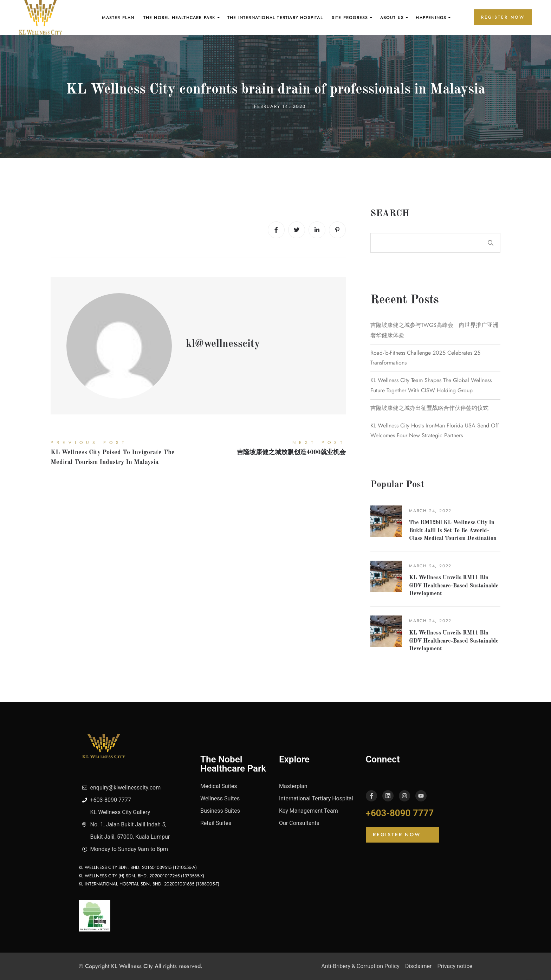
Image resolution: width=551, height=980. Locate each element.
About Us (392, 18)
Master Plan (118, 18)
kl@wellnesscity (223, 344)
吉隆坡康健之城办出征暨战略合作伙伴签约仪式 (429, 408)
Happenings (431, 18)
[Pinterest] (337, 230)
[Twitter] (297, 230)
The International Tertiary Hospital (275, 18)
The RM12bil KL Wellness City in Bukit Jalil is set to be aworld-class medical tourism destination (453, 531)
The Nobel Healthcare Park (179, 18)
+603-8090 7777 (400, 813)
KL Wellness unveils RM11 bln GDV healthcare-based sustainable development (454, 586)
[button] (402, 835)
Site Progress (350, 18)
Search (390, 214)
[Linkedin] (317, 230)
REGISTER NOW (503, 17)
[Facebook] (276, 230)
